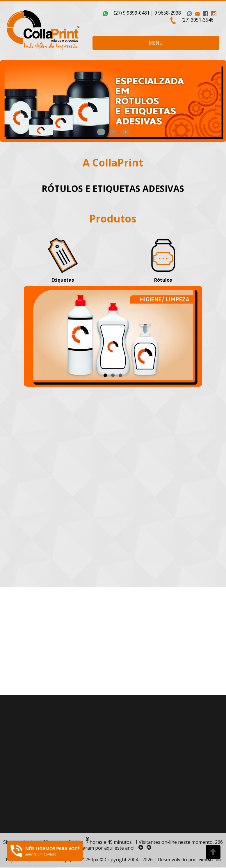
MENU (156, 43)
